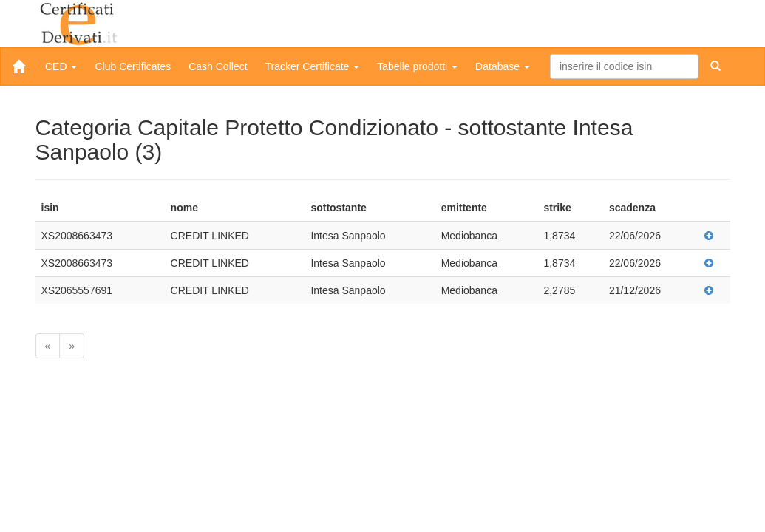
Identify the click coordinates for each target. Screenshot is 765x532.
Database (503, 66)
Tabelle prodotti (417, 66)
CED (61, 66)
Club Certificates (133, 66)
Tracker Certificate (313, 66)
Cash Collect (218, 66)
